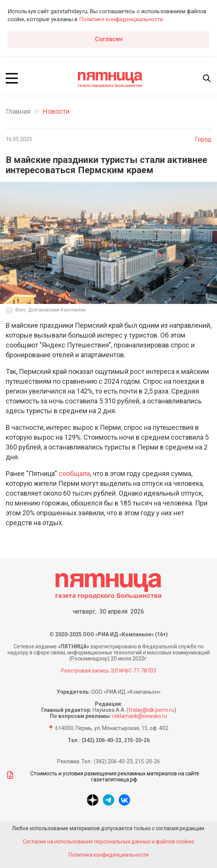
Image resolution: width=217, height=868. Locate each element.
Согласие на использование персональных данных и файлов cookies (108, 842)
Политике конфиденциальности (121, 19)
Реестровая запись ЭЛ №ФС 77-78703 (108, 671)
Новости (56, 111)
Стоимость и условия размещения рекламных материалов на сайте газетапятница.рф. (102, 777)
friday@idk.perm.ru (151, 710)
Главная (18, 111)
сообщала (74, 474)
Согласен (109, 39)
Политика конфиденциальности (108, 855)
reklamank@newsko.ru (140, 716)
